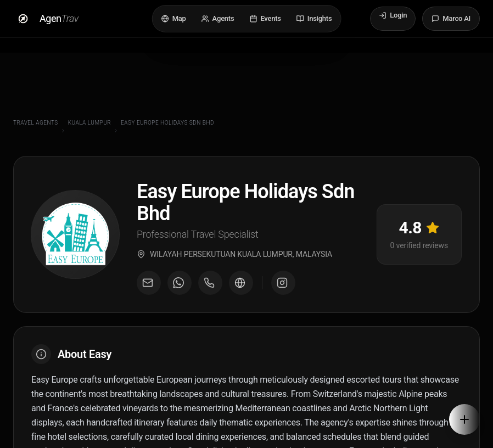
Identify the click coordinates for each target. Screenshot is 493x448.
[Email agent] (149, 287)
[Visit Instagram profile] (283, 287)
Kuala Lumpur (89, 123)
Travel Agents (36, 123)
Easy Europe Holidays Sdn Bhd (167, 123)
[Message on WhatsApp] (180, 287)
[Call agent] (210, 287)
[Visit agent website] (241, 287)
